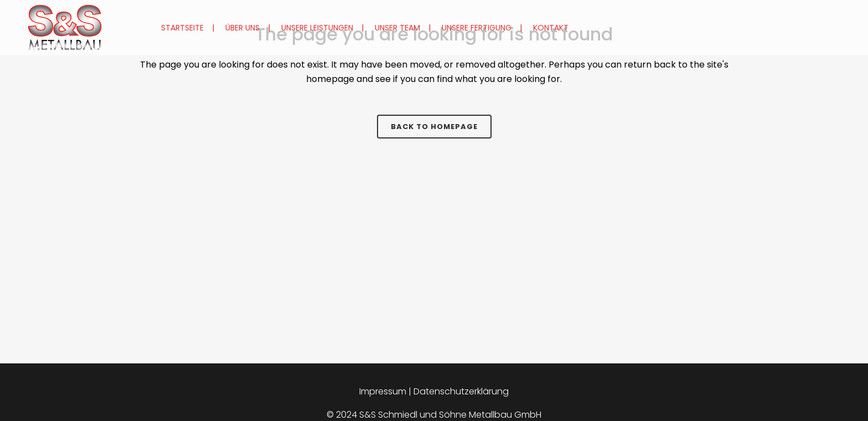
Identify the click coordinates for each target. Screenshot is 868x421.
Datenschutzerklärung (461, 391)
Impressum (383, 391)
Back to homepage (434, 127)
